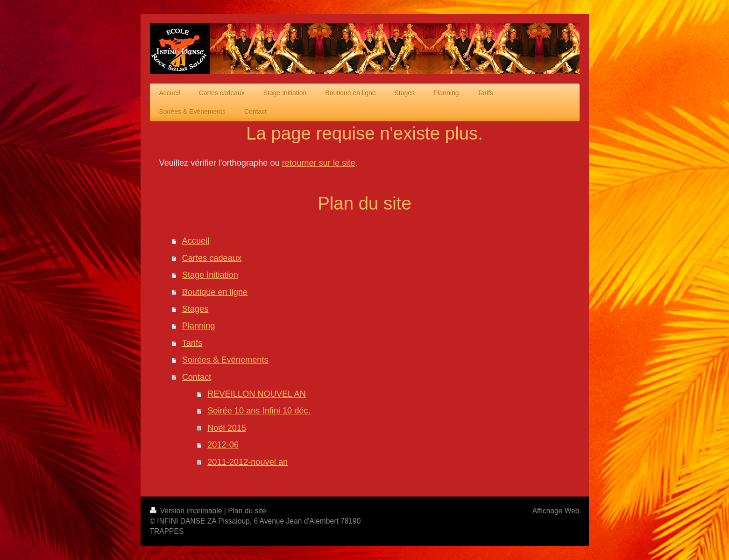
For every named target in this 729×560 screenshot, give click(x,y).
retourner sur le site (319, 163)
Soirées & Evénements (225, 360)
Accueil (196, 241)
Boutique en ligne (215, 292)
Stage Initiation (210, 275)
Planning (199, 326)
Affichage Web (556, 511)
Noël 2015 (227, 428)
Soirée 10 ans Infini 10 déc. (259, 411)
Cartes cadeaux (212, 258)
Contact (197, 377)
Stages (195, 309)
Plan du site (247, 511)
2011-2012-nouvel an (248, 462)
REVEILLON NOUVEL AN (257, 394)
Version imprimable (187, 511)
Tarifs (192, 343)
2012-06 (223, 445)
